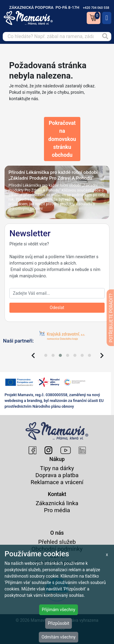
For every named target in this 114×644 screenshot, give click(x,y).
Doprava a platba (57, 475)
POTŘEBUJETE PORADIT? (111, 318)
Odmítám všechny (59, 637)
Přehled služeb (57, 542)
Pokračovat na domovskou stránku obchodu (62, 139)
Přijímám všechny (59, 610)
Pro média (57, 510)
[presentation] (33, 356)
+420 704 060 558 (96, 8)
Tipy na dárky (57, 468)
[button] (46, 355)
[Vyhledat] (105, 37)
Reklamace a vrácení (57, 482)
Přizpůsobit (59, 623)
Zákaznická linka (57, 503)
